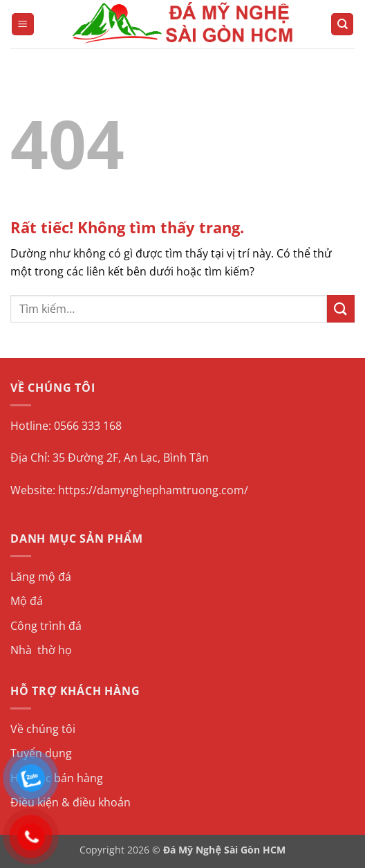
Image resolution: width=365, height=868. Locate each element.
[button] (23, 25)
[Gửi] (341, 308)
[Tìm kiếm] (342, 25)
